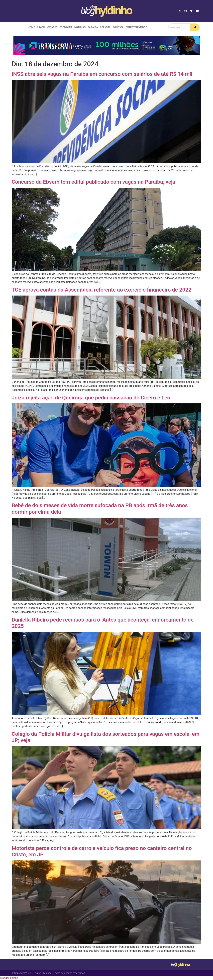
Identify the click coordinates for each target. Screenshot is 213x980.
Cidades (53, 27)
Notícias (80, 27)
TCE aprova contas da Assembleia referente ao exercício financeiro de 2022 (102, 290)
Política (118, 27)
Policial (105, 27)
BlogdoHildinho (9, 978)
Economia (66, 27)
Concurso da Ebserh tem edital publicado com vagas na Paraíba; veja (94, 182)
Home (31, 27)
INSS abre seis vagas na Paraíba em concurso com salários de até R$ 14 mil (102, 74)
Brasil (41, 27)
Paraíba (93, 27)
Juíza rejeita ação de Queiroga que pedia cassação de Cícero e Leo (91, 398)
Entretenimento (136, 27)
